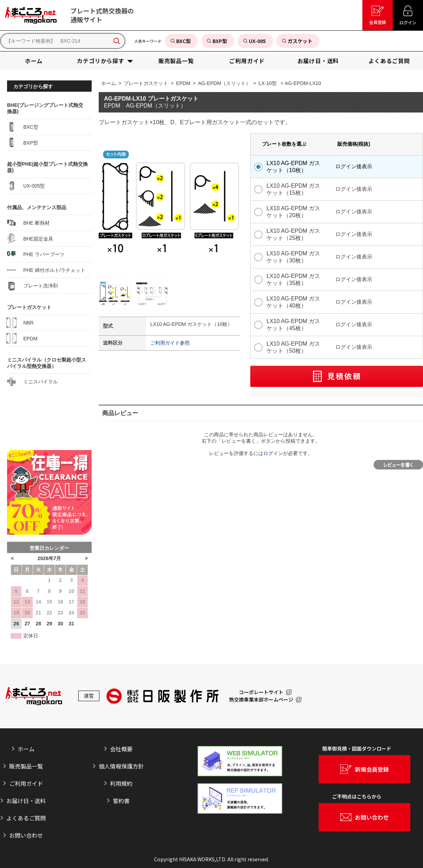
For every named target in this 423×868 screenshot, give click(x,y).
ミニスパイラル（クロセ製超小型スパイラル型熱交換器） (47, 363)
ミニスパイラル (32, 382)
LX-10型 (268, 83)
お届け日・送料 (26, 801)
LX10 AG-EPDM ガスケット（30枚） (293, 257)
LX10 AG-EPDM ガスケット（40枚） (293, 302)
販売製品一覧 (26, 766)
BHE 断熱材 (28, 223)
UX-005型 (26, 186)
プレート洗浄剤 (32, 286)
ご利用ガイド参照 (170, 343)
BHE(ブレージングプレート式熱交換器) (45, 108)
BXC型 (23, 127)
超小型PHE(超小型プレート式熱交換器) (47, 167)
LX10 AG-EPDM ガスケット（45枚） (293, 325)
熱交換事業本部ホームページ (261, 700)
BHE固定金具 (30, 238)
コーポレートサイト (261, 692)
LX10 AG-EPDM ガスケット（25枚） (293, 234)
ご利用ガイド (26, 783)
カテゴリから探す (33, 86)
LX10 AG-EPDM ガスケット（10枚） (293, 167)
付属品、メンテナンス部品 (37, 207)
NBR (20, 323)
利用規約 (121, 783)
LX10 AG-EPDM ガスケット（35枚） (293, 280)
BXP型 (23, 142)
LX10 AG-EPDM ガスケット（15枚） (293, 189)
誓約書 (121, 801)
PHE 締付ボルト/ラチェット (46, 270)
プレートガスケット (146, 83)
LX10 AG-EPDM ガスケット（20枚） (293, 212)
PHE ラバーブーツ (36, 254)
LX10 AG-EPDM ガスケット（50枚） (293, 347)
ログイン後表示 (354, 166)
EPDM (183, 83)
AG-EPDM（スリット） (224, 83)
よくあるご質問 (26, 818)
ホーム (109, 83)
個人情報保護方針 (121, 766)
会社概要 (121, 749)
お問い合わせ (26, 835)
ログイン (273, 453)
